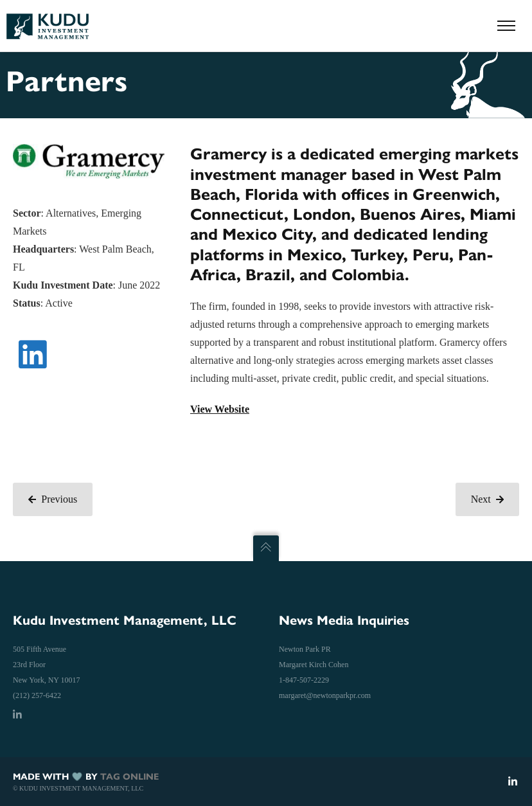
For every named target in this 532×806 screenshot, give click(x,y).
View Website (220, 409)
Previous (53, 499)
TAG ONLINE (129, 777)
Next (487, 499)
